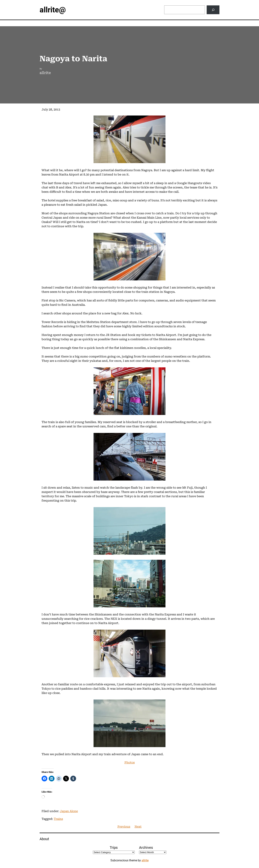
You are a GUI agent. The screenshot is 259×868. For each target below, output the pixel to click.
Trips (114, 848)
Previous (124, 827)
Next (138, 827)
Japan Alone (69, 811)
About (44, 839)
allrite (145, 860)
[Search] (213, 10)
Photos (130, 762)
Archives (146, 848)
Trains (58, 819)
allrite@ (53, 10)
